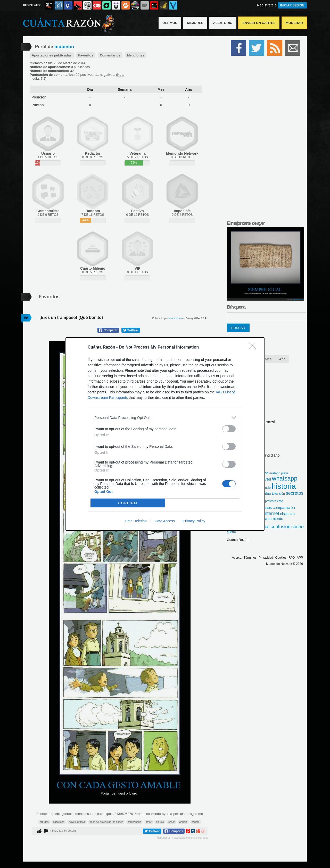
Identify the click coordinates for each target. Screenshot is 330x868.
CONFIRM (128, 503)
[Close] (254, 348)
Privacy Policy (194, 521)
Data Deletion (136, 521)
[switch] (229, 429)
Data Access (165, 521)
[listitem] (165, 418)
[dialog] (165, 434)
